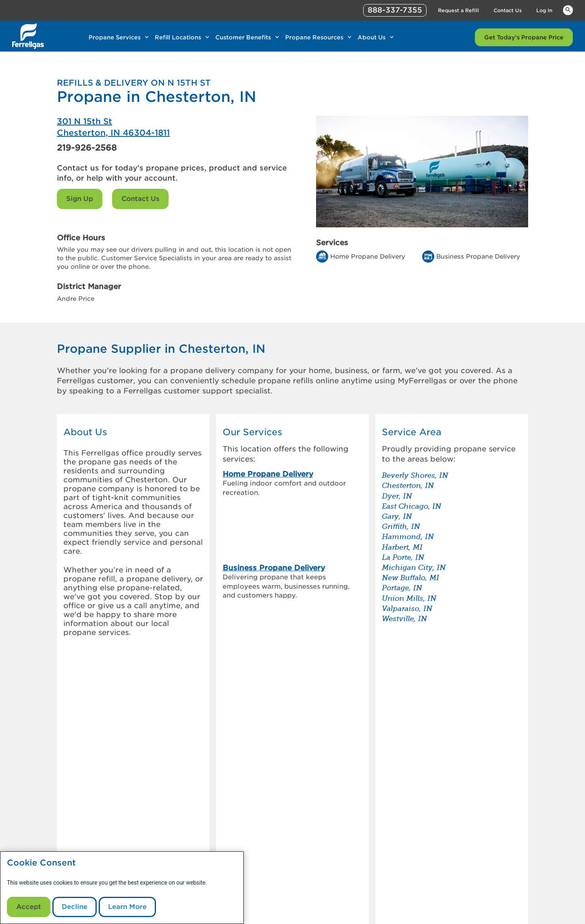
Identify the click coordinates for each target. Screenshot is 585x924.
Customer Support (284, 833)
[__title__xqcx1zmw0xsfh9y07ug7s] (28, 36)
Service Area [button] (412, 432)
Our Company (188, 823)
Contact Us (140, 199)
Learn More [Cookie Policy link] (127, 907)
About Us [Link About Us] (372, 37)
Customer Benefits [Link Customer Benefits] (243, 37)
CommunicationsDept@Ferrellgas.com (245, 915)
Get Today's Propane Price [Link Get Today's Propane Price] (524, 37)
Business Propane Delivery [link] (274, 507)
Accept (29, 907)
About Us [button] (85, 432)
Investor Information (198, 833)
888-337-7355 (419, 915)
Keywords (568, 10)
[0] (89, 808)
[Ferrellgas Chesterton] (175, 127)
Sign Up (80, 199)
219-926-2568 (87, 148)
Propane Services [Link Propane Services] (115, 37)
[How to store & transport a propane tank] (397, 753)
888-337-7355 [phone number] (395, 10)
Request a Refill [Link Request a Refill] (458, 10)
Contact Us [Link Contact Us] (508, 10)
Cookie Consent (41, 863)
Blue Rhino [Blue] (516, 898)
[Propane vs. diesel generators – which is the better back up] (397, 733)
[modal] (122, 888)
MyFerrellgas (276, 823)
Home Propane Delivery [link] (268, 474)
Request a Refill (280, 843)
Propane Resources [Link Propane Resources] (314, 37)
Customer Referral (195, 843)
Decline (75, 907)
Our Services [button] (252, 432)
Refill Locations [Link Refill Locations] (178, 37)
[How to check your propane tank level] (397, 713)
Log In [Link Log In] (544, 10)
